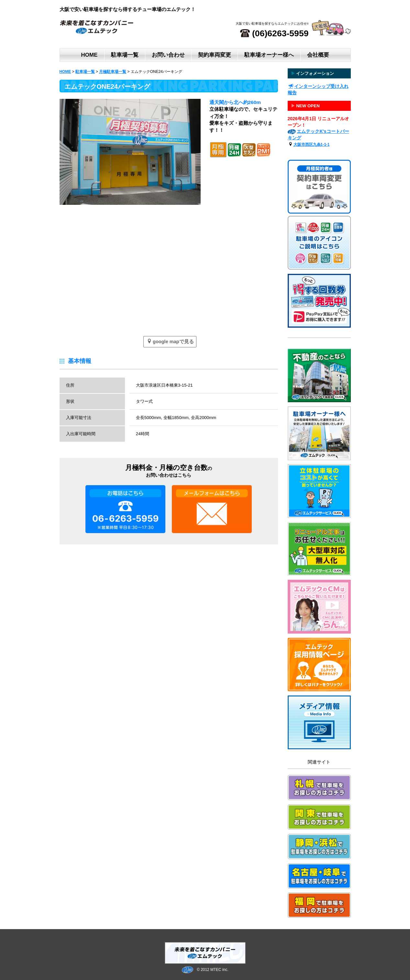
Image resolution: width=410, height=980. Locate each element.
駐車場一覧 (125, 55)
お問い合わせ (168, 55)
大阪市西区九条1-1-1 (312, 145)
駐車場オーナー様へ (269, 55)
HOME (89, 55)
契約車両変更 (215, 55)
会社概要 (318, 55)
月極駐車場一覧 (113, 72)
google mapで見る (170, 341)
